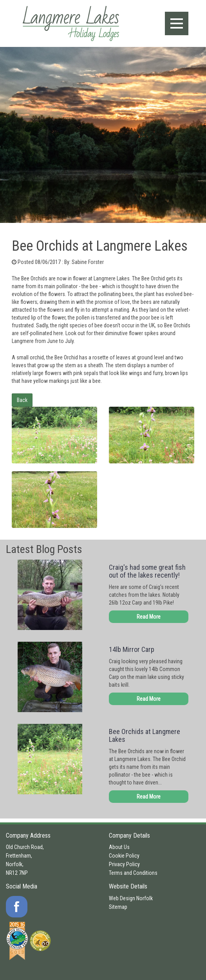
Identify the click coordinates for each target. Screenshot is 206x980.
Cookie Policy (124, 856)
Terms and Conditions (133, 873)
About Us (119, 847)
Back (22, 400)
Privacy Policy (124, 864)
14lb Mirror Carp (132, 649)
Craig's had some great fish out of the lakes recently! (147, 571)
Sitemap (118, 907)
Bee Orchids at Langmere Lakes (145, 735)
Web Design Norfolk (131, 898)
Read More (149, 617)
